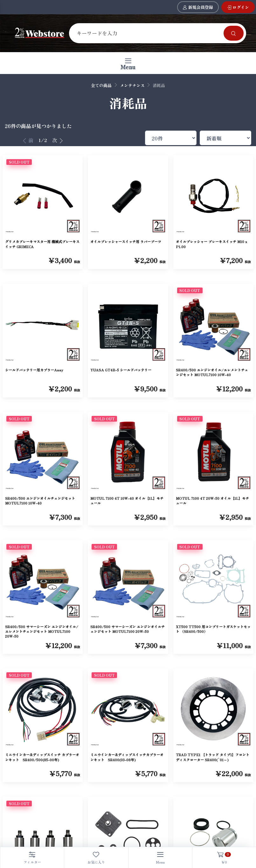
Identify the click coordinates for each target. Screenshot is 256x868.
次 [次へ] (58, 140)
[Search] (148, 33)
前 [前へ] (28, 140)
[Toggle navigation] (128, 63)
